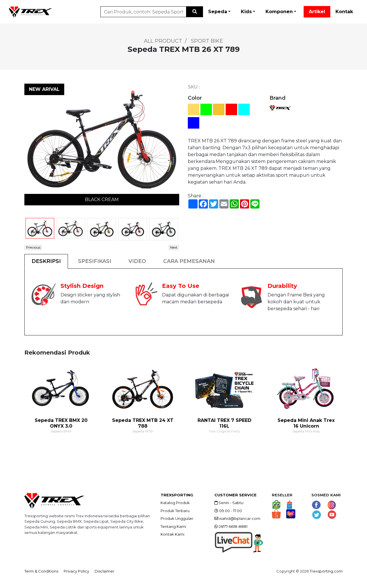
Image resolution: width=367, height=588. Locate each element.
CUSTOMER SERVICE (236, 495)
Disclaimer (105, 571)
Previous (33, 247)
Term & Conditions (41, 571)
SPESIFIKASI (95, 261)
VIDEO (137, 261)
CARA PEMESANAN (189, 261)
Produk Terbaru (175, 511)
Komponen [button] (279, 12)
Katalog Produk (175, 503)
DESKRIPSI (46, 261)
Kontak (344, 12)
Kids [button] (246, 12)
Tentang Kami (173, 526)
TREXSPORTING (177, 495)
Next (174, 247)
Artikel (317, 12)
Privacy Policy (76, 571)
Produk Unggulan (177, 518)
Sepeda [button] (218, 12)
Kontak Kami (172, 534)
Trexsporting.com (326, 571)
